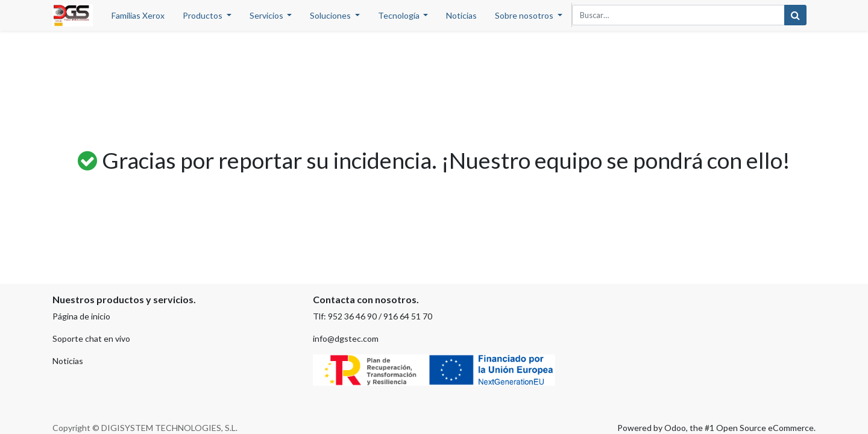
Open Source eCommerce (765, 428)
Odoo (675, 428)
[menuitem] (138, 15)
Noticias (68, 361)
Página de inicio (81, 316)
